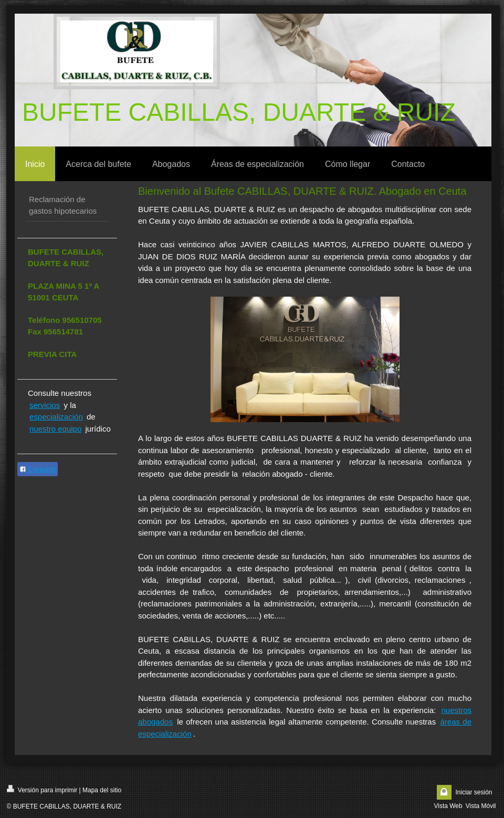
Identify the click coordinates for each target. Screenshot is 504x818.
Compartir (38, 469)
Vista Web (448, 806)
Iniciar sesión (474, 792)
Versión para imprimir (42, 789)
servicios (45, 405)
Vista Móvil (481, 806)
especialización (56, 417)
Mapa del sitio (102, 790)
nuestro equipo (55, 429)
